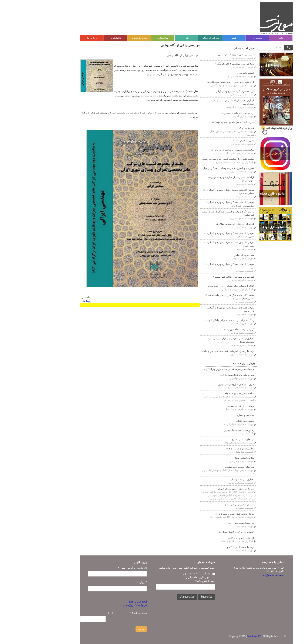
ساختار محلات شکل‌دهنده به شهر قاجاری (202, 514)
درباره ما (60, 38)
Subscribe (174, 597)
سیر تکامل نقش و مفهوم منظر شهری (204, 489)
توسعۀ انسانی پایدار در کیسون (207, 547)
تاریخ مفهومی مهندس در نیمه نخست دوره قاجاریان (198, 82)
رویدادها (55, 301)
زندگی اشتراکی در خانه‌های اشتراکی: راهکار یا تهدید (197, 320)
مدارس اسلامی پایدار (212, 458)
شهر (201, 38)
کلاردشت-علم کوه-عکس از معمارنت (204, 532)
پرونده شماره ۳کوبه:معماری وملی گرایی (202, 91)
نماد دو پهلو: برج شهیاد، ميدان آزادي (205, 375)
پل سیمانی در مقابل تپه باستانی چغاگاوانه (203, 224)
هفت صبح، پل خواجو (212, 255)
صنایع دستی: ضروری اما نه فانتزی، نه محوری (200, 150)
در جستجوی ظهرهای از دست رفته (205, 113)
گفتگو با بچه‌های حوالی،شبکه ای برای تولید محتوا (198, 286)
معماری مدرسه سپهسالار (210, 479)
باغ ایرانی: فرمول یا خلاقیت (209, 538)
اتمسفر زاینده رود (213, 73)
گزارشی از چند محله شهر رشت (207, 329)
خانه (249, 38)
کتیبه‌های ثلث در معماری (210, 439)
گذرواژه (109, 582)
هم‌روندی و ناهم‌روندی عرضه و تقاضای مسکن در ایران (196, 168)
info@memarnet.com (240, 575)
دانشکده (83, 38)
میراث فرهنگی (178, 38)
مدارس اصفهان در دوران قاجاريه (206, 449)
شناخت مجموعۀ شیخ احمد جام (207, 393)
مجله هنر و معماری (213, 415)
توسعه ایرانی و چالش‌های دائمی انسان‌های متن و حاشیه (195, 351)
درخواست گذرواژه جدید (102, 605)
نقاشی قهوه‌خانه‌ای (213, 421)
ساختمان (131, 38)
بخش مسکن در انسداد (211, 141)
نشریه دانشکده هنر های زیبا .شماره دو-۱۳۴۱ (201, 122)
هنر (154, 38)
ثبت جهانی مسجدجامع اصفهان (207, 467)
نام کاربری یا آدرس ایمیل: (100, 568)
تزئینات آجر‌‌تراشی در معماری (208, 406)
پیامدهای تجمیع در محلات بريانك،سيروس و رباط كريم (197, 369)
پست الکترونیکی (173, 581)
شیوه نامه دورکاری (213, 128)
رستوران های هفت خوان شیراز (207, 430)
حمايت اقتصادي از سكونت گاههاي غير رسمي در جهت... (195, 159)
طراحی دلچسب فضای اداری (208, 523)
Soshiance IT (221, 636)
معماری (225, 38)
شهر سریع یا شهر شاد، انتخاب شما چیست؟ (201, 277)
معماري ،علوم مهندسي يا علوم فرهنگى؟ (202, 64)
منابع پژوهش (107, 38)
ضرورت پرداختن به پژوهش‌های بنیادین (204, 55)
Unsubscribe (154, 597)
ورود (109, 629)
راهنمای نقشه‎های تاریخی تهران (207, 505)
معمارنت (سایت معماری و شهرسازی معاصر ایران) (164, 575)
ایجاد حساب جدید (105, 602)
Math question (106, 613)
